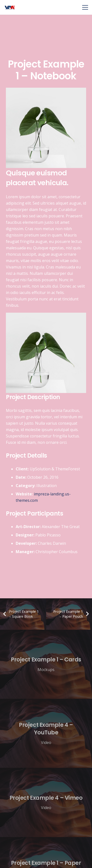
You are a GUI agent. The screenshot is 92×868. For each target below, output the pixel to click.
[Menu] (85, 7)
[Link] (10, 7)
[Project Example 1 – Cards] (46, 664)
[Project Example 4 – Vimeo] (46, 802)
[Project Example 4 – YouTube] (46, 733)
